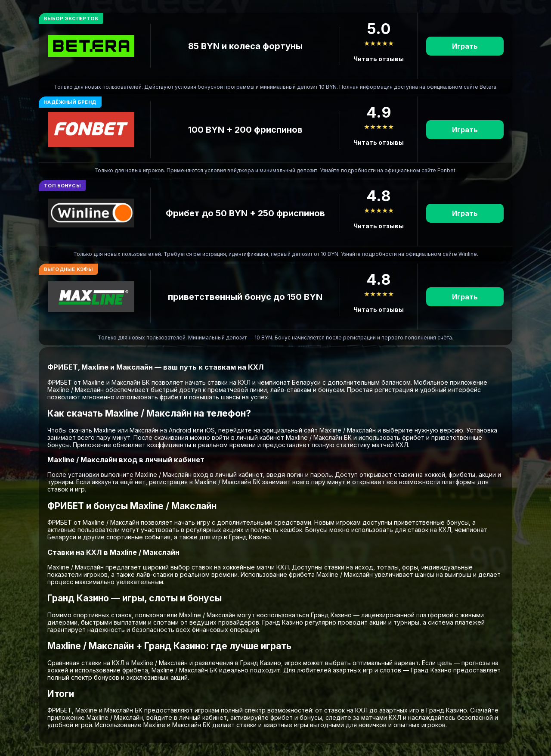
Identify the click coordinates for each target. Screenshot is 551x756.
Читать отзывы (379, 59)
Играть (465, 46)
